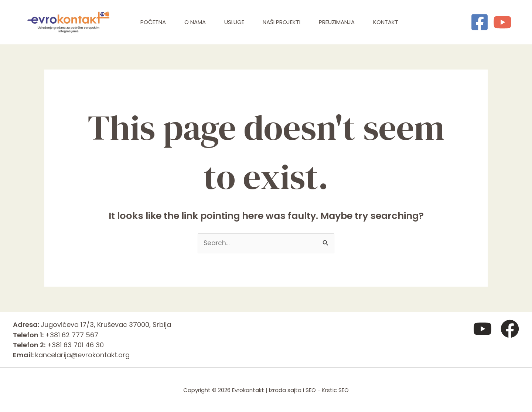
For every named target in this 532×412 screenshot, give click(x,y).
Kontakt (386, 22)
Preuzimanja (337, 22)
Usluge (234, 22)
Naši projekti (282, 22)
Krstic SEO (335, 390)
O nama (195, 22)
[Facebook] (480, 22)
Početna (153, 22)
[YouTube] (502, 22)
